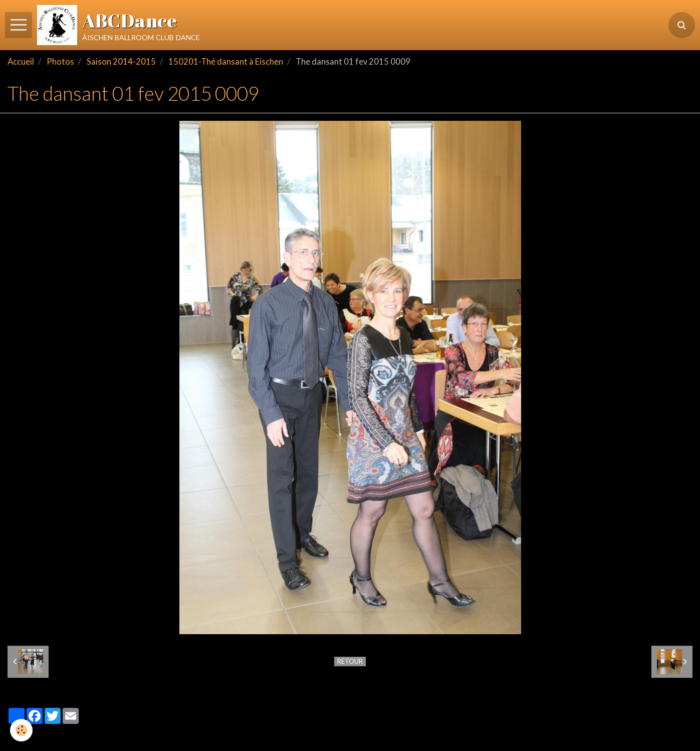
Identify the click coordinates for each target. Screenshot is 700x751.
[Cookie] (21, 730)
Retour (350, 661)
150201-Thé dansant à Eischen (226, 62)
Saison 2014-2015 (121, 62)
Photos (60, 62)
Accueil (21, 62)
